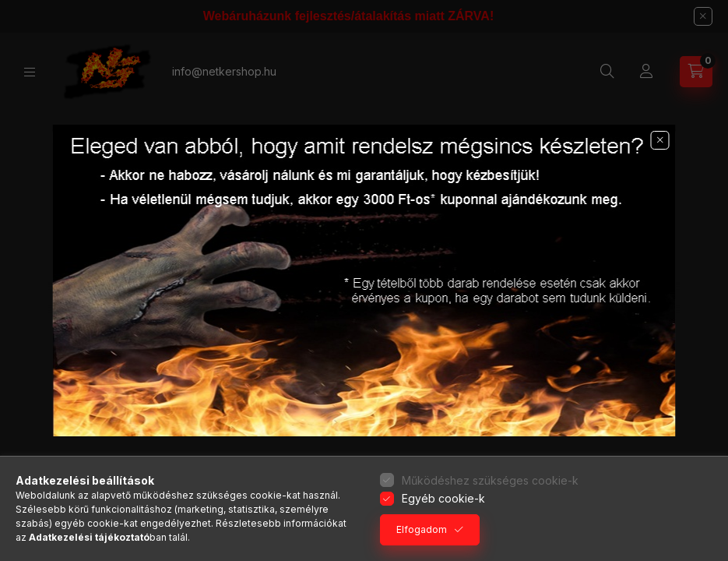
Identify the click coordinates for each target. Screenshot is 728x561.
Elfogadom (422, 529)
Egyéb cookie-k (443, 498)
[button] (660, 140)
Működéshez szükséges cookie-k (490, 480)
